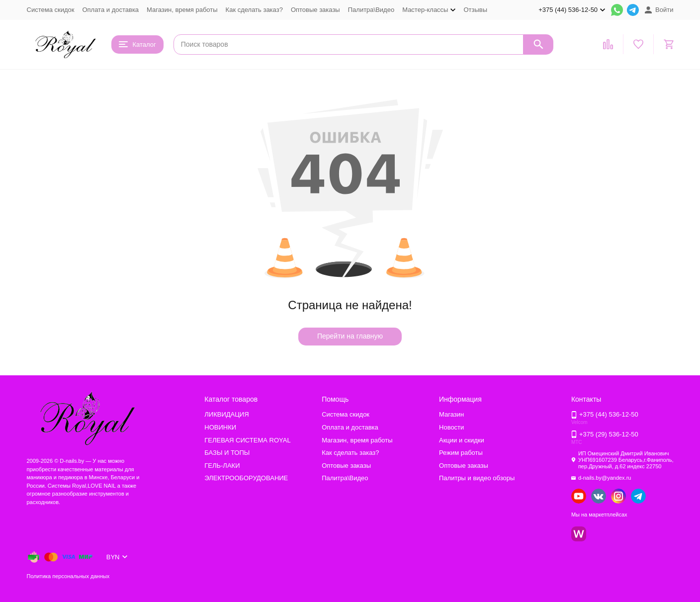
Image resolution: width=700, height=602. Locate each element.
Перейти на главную (350, 336)
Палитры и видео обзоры (477, 478)
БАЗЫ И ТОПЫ (227, 453)
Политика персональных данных (68, 576)
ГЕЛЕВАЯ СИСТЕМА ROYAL (247, 440)
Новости (451, 427)
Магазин (451, 414)
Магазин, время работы (182, 10)
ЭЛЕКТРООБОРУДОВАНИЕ (246, 478)
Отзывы (475, 10)
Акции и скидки (462, 440)
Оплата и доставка (110, 10)
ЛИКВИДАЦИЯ (226, 414)
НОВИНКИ (220, 427)
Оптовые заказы (315, 10)
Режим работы (461, 453)
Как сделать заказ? (254, 10)
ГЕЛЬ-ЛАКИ (222, 466)
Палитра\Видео (371, 10)
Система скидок (51, 10)
